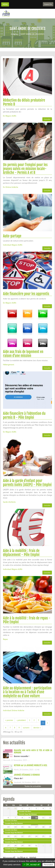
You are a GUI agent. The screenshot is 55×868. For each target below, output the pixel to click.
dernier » (37, 728)
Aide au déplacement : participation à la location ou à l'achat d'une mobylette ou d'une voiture (27, 692)
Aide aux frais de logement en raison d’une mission (23, 354)
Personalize (48, 865)
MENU (5, 4)
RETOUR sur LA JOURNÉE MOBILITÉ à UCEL (31, 765)
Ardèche (14, 34)
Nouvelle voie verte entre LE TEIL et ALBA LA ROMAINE (33, 751)
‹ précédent (21, 720)
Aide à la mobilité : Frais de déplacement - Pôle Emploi (21, 553)
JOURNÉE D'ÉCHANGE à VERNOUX (27, 775)
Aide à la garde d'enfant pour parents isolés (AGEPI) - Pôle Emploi (27, 483)
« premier (9, 720)
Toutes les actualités (33, 786)
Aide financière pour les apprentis (26, 294)
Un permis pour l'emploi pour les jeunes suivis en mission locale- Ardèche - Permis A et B (25, 169)
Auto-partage (12, 236)
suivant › (27, 728)
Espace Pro (48, 4)
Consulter (47, 119)
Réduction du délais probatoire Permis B (24, 102)
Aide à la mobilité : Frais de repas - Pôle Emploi (27, 620)
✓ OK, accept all (31, 865)
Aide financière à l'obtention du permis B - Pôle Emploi (24, 415)
